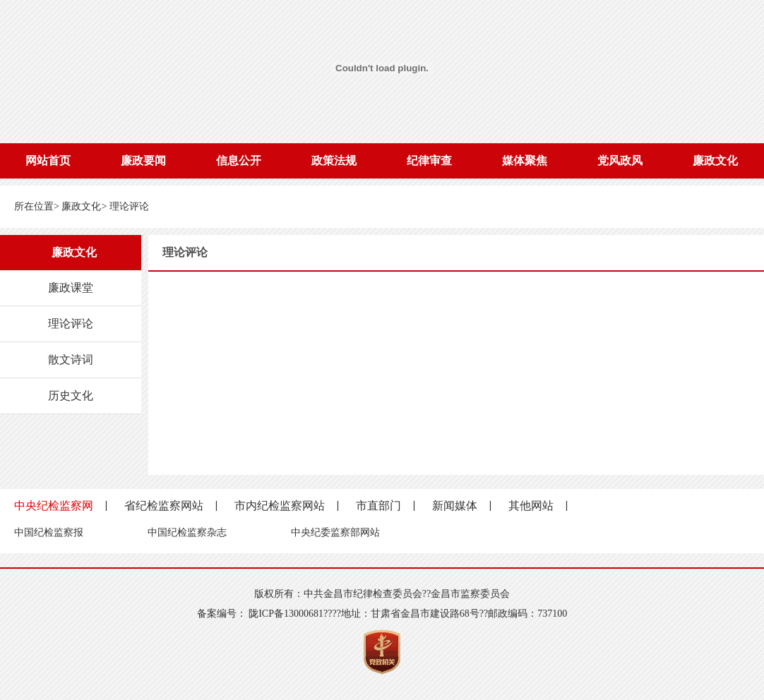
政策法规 (334, 161)
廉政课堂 (71, 288)
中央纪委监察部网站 (335, 532)
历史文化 (71, 396)
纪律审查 (429, 161)
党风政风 (620, 161)
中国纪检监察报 (49, 532)
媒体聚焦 (525, 161)
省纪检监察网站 (164, 506)
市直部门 (378, 506)
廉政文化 (715, 161)
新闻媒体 (455, 506)
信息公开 (239, 161)
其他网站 (531, 506)
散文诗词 (71, 360)
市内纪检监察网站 (280, 506)
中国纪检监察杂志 (187, 532)
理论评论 (129, 206)
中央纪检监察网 (54, 506)
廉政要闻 (143, 161)
